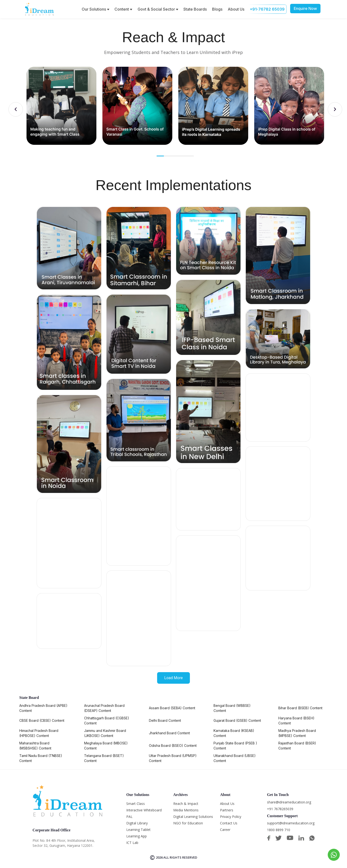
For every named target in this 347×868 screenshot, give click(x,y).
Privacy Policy (231, 817)
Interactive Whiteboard (144, 810)
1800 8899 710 (279, 830)
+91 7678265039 (280, 809)
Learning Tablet (138, 830)
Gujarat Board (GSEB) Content (237, 720)
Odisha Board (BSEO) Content (173, 745)
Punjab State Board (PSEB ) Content (235, 746)
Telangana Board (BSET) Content (104, 758)
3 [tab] (175, 156)
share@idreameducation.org (289, 802)
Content (123, 9)
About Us (236, 9)
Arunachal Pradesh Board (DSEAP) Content (104, 708)
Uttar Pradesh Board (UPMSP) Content (173, 758)
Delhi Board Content (165, 720)
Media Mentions (186, 810)
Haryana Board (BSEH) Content (296, 721)
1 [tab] (161, 156)
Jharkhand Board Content (169, 733)
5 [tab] (190, 156)
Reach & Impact (186, 804)
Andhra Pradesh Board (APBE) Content (43, 708)
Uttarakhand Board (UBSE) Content (235, 758)
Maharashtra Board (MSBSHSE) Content (35, 746)
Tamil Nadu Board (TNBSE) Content (41, 758)
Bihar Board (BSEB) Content (300, 708)
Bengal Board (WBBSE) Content (232, 708)
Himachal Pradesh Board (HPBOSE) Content (39, 733)
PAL (129, 817)
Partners (227, 810)
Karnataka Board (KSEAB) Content (234, 733)
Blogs (217, 9)
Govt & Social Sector (158, 9)
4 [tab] (182, 156)
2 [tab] (168, 156)
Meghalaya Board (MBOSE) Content (106, 746)
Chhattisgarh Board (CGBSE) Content (107, 721)
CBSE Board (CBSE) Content (42, 720)
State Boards (195, 9)
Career (225, 830)
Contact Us (229, 823)
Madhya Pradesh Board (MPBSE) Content (297, 733)
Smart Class (136, 804)
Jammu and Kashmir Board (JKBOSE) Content (105, 733)
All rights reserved (180, 857)
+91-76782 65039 (267, 9)
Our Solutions (96, 9)
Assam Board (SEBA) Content (172, 708)
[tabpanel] (61, 106)
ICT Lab (132, 843)
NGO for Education (188, 823)
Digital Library (137, 823)
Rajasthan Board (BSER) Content (297, 746)
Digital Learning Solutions (193, 817)
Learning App (137, 836)
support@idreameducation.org (291, 823)
